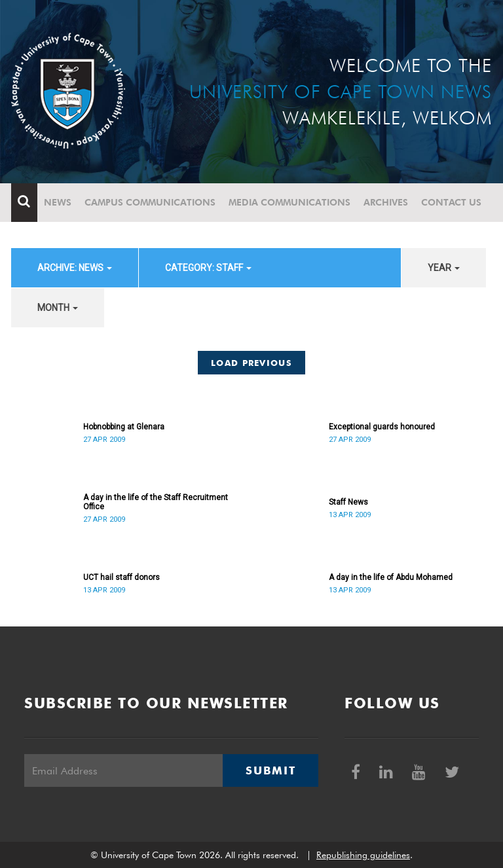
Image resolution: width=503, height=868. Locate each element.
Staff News (348, 502)
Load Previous (251, 363)
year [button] (444, 268)
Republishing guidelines (363, 855)
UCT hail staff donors (121, 577)
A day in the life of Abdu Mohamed (391, 577)
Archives (386, 202)
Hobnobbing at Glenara (124, 427)
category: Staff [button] (208, 268)
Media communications (289, 202)
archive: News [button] (75, 268)
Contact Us (451, 202)
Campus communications (150, 202)
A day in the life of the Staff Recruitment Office (156, 502)
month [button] (58, 308)
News (58, 202)
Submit (270, 770)
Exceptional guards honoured (382, 427)
